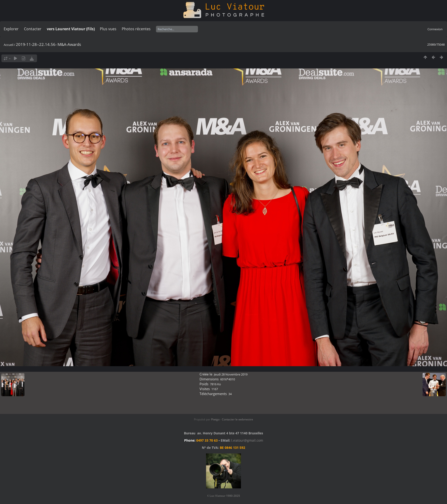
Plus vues (108, 29)
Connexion (435, 29)
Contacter (33, 29)
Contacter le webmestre (237, 419)
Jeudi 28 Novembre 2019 (231, 374)
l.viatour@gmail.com (247, 440)
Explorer (11, 29)
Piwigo (215, 419)
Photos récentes (136, 29)
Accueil (8, 45)
